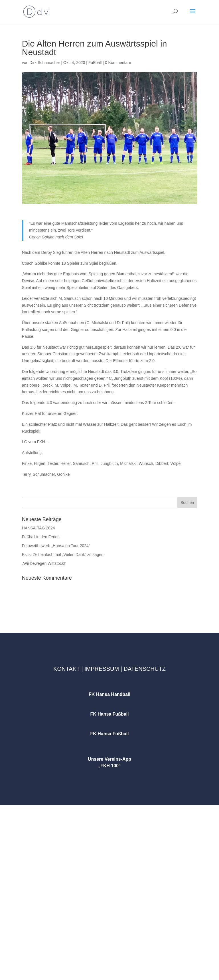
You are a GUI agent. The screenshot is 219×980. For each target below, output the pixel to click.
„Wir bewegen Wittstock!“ (44, 563)
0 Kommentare (118, 63)
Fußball (95, 63)
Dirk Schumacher (45, 63)
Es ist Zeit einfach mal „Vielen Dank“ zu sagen (63, 555)
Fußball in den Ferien (41, 537)
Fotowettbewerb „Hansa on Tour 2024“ (56, 546)
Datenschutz (144, 669)
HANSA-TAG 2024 (38, 528)
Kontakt (67, 669)
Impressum (102, 669)
